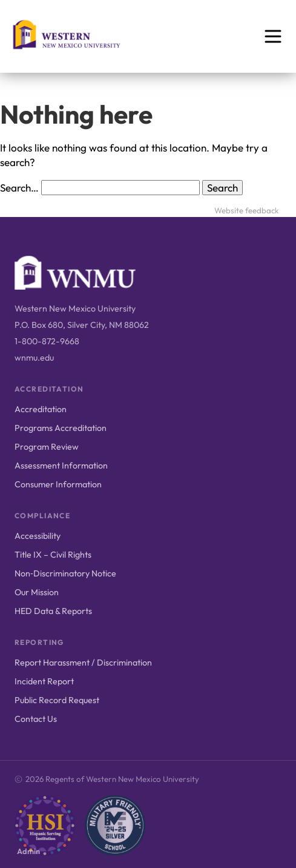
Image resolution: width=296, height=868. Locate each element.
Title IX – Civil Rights (53, 555)
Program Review (47, 447)
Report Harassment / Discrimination (83, 663)
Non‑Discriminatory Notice (65, 573)
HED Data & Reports (53, 611)
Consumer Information (58, 484)
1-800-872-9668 (47, 341)
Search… (19, 188)
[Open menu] (273, 36)
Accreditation (41, 409)
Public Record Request (57, 700)
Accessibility (38, 536)
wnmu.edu (34, 358)
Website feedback (247, 210)
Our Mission (37, 592)
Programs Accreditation (61, 428)
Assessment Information (61, 466)
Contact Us (36, 719)
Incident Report (44, 681)
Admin (28, 851)
